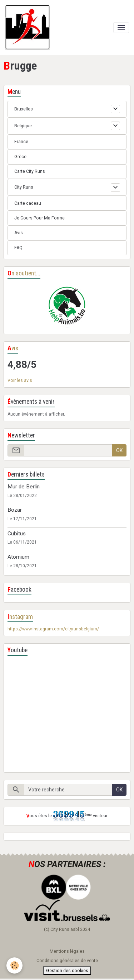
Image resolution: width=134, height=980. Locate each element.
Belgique (23, 126)
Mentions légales (67, 951)
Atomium (18, 557)
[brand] (29, 27)
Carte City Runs (30, 171)
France (21, 142)
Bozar (15, 510)
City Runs (24, 187)
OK (119, 450)
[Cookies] (14, 965)
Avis (19, 233)
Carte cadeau (28, 203)
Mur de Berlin (24, 487)
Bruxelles (24, 109)
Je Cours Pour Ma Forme (39, 218)
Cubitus (17, 534)
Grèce (20, 157)
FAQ (18, 248)
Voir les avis (20, 380)
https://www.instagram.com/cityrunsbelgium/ (53, 629)
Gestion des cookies (67, 971)
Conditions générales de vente (67, 961)
